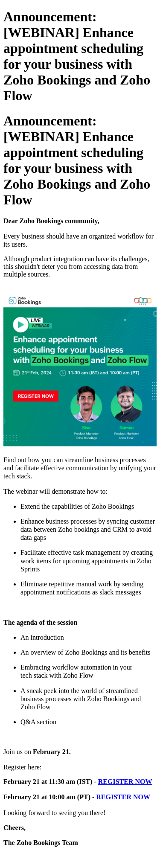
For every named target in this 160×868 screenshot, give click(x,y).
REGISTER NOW (125, 782)
